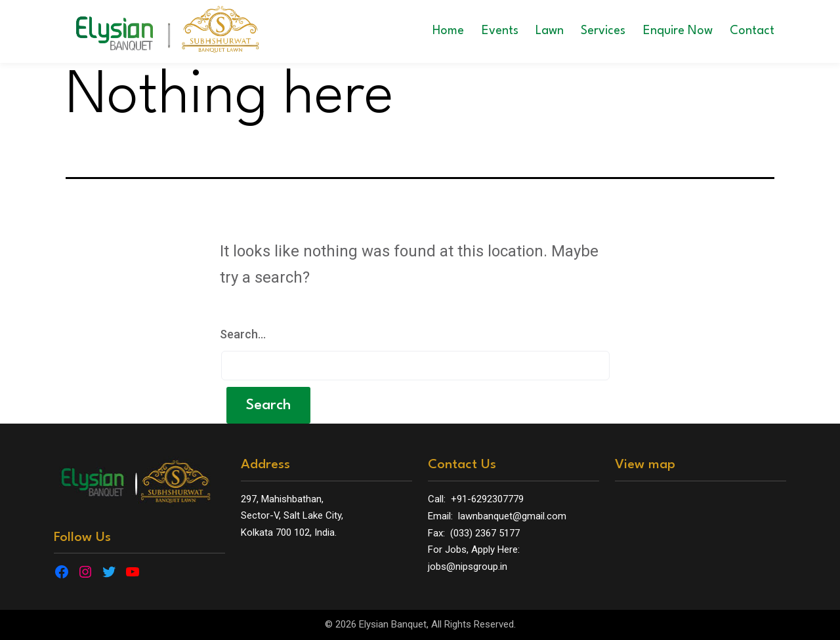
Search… (243, 334)
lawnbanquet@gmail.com (512, 516)
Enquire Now (678, 31)
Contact (752, 31)
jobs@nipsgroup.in (468, 567)
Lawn (550, 31)
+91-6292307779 (487, 499)
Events (500, 31)
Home (448, 31)
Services (603, 31)
